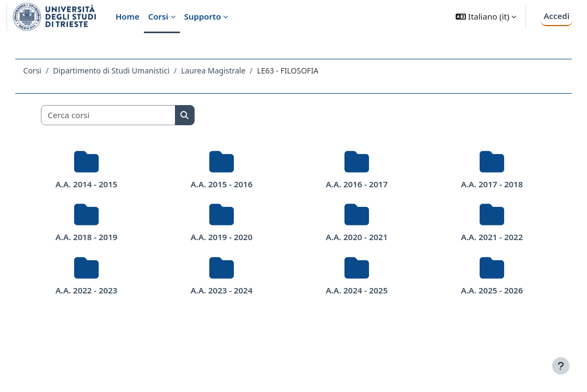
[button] (486, 17)
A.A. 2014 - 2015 (98, 184)
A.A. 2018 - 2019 (98, 237)
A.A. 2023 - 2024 (226, 290)
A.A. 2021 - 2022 (480, 237)
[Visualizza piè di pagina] (561, 366)
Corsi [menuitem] (158, 16)
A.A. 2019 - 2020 (226, 237)
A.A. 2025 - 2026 (480, 290)
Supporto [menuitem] (203, 16)
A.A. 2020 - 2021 (353, 237)
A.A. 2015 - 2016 (226, 184)
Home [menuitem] (128, 16)
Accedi (556, 16)
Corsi (48, 71)
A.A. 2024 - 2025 (353, 290)
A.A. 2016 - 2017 (353, 184)
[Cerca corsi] (124, 115)
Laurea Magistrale (229, 71)
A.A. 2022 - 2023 (98, 290)
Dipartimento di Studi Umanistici (127, 71)
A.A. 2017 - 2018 (480, 184)
